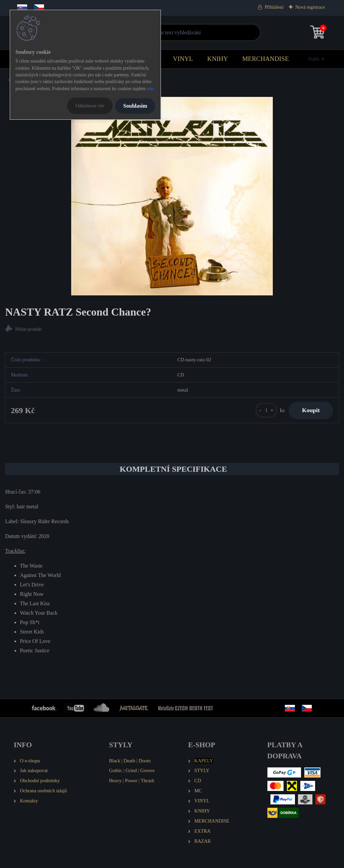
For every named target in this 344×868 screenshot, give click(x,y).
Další (314, 59)
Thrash (147, 781)
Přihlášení (274, 7)
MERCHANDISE (266, 59)
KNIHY (218, 59)
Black (115, 761)
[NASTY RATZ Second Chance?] (172, 196)
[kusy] (266, 410)
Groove (147, 770)
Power (131, 781)
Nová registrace (310, 7)
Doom (144, 761)
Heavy (115, 781)
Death (129, 761)
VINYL (183, 59)
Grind (131, 770)
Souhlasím (135, 106)
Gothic (115, 770)
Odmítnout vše (90, 106)
